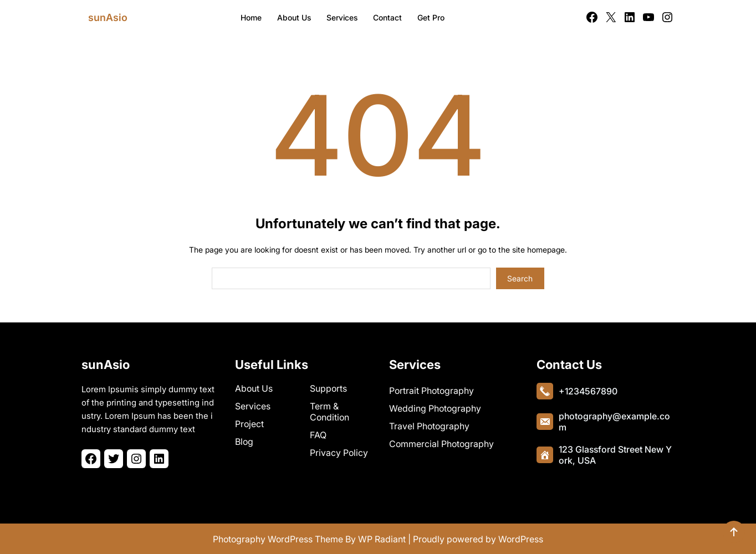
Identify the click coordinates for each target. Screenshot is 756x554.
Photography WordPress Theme (278, 539)
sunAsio (108, 17)
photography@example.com (614, 421)
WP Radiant (382, 539)
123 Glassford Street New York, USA (615, 454)
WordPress (521, 539)
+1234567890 (588, 391)
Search (520, 278)
